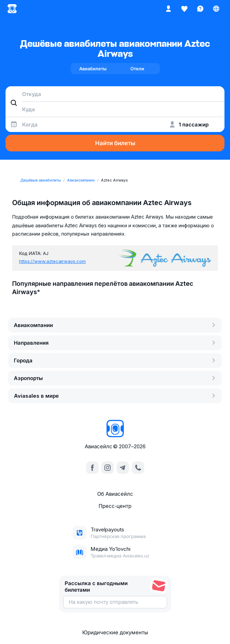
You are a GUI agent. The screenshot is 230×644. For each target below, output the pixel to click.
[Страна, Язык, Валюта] (216, 9)
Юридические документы (115, 632)
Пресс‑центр (115, 506)
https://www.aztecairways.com (52, 261)
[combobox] (115, 94)
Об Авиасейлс (115, 494)
